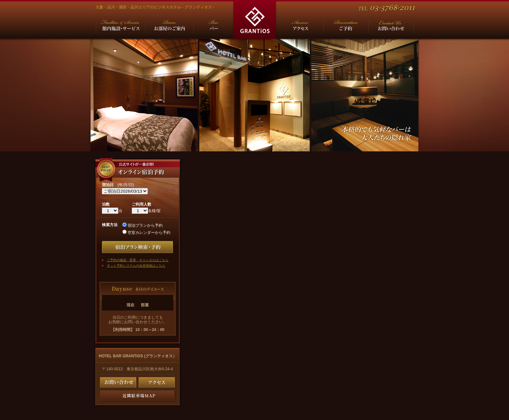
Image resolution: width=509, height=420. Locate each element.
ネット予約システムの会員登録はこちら (136, 266)
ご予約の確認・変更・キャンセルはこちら (138, 260)
